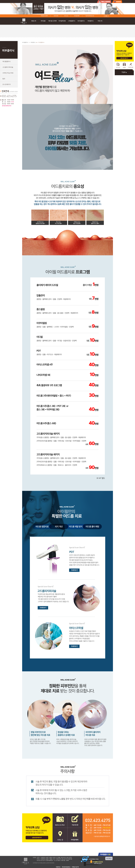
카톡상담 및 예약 (44, 16)
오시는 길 (66, 16)
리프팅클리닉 (81, 21)
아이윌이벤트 (77, 16)
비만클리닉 (91, 21)
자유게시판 (56, 16)
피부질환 (43, 21)
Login (106, 16)
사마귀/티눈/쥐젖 (8, 73)
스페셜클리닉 (72, 21)
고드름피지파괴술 (8, 67)
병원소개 (34, 21)
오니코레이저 (6, 84)
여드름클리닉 (6, 62)
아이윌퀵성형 (62, 21)
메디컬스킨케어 (53, 21)
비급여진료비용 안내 (90, 16)
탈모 (4, 79)
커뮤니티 (100, 21)
